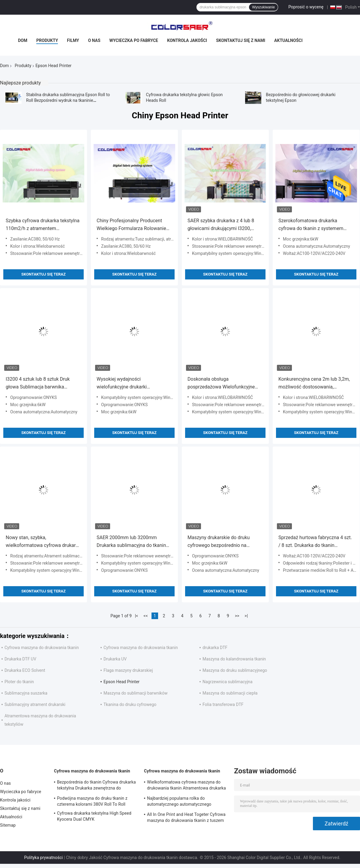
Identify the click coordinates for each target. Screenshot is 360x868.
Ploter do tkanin (19, 682)
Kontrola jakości (187, 40)
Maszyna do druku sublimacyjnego (235, 670)
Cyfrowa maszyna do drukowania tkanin (42, 648)
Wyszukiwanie (263, 7)
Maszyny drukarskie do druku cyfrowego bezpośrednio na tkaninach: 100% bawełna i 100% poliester (222, 542)
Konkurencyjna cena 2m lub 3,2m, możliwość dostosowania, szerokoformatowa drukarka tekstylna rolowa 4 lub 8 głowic (314, 384)
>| (246, 616)
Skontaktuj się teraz (43, 274)
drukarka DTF (215, 648)
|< (137, 616)
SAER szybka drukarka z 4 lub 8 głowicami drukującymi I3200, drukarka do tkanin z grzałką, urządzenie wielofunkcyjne (221, 225)
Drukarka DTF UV (20, 659)
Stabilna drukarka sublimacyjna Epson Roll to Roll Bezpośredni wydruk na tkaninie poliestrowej (68, 100)
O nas (94, 40)
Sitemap (8, 825)
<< (145, 616)
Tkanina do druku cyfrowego (130, 704)
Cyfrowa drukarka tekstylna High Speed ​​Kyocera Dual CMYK (95, 816)
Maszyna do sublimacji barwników (135, 693)
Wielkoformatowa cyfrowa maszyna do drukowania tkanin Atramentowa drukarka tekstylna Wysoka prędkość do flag (186, 786)
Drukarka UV (115, 659)
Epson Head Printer (121, 682)
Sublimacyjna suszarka (26, 693)
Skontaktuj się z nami (241, 40)
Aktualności (288, 40)
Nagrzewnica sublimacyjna (228, 682)
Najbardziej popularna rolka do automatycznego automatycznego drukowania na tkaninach (179, 802)
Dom (23, 40)
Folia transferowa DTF (223, 704)
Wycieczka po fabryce (134, 40)
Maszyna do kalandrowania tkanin (234, 659)
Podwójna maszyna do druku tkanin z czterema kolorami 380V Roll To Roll (92, 801)
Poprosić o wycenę (306, 7)
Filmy (73, 40)
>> (237, 616)
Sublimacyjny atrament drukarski (35, 704)
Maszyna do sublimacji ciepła (230, 693)
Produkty (47, 40)
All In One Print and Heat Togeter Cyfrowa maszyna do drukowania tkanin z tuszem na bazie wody (186, 818)
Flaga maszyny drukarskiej (128, 670)
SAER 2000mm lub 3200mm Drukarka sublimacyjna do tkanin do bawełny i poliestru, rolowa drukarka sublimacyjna (131, 542)
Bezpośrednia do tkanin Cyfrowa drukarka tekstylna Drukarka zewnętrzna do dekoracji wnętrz (96, 786)
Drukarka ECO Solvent (25, 670)
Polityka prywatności (44, 858)
